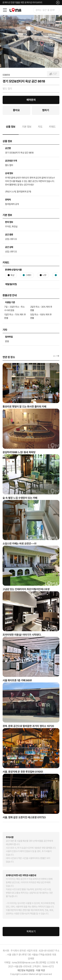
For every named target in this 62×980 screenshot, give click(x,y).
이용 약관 (40, 970)
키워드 (52, 127)
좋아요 (16, 110)
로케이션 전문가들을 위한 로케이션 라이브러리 (22, 2)
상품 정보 (11, 127)
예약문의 (31, 100)
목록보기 (31, 931)
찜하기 (46, 110)
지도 (40, 127)
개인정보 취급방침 (26, 970)
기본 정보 (27, 127)
